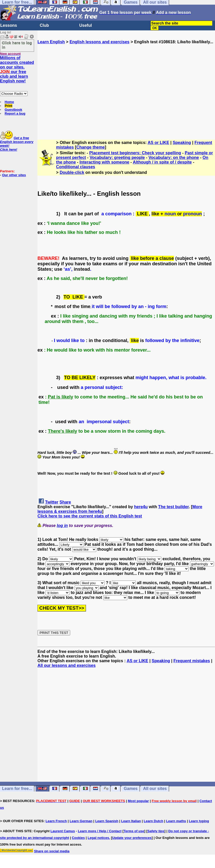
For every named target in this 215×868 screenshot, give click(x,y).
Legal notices (98, 838)
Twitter (52, 502)
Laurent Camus (63, 831)
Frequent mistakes (192, 661)
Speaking (182, 143)
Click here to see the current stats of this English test (90, 516)
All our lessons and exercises (66, 665)
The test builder (173, 507)
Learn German (81, 821)
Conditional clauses (75, 167)
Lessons (9, 25)
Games (131, 789)
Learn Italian (131, 821)
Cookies (78, 838)
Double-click (72, 172)
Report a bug (15, 113)
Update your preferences (132, 838)
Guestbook (13, 110)
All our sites (155, 789)
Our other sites (14, 175)
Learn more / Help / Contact (100, 831)
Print (9, 106)
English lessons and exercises (99, 42)
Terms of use (134, 831)
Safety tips (156, 831)
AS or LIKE (158, 143)
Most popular (138, 801)
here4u (141, 507)
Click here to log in (17, 45)
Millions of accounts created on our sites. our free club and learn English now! (17, 69)
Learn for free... (17, 789)
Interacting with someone (104, 162)
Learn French (56, 821)
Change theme (91, 147)
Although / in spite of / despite (162, 162)
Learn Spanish (107, 821)
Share (65, 502)
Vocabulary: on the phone (174, 158)
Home (9, 102)
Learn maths (176, 821)
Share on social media (52, 851)
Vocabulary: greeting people (117, 158)
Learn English (51, 42)
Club (44, 25)
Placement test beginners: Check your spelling (135, 153)
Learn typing (199, 821)
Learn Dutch (154, 821)
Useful (86, 25)
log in (62, 526)
